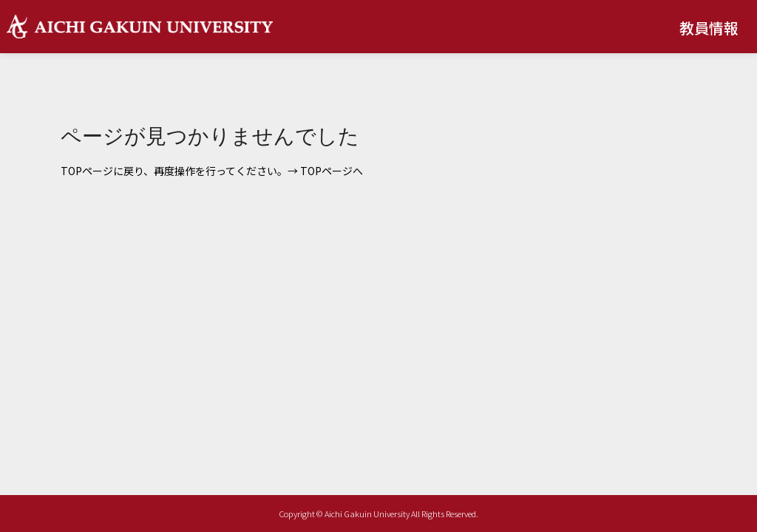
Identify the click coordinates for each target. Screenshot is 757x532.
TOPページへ (332, 171)
